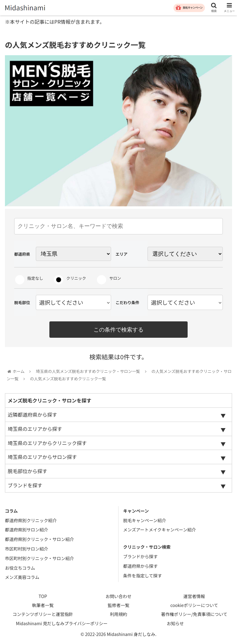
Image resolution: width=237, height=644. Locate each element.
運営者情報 (194, 597)
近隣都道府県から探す (32, 415)
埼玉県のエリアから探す (35, 429)
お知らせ (175, 624)
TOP (43, 597)
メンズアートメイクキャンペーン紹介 (160, 530)
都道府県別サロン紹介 (27, 530)
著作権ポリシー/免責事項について (194, 615)
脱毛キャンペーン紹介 (145, 521)
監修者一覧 (118, 606)
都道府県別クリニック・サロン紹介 (39, 540)
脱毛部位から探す (27, 472)
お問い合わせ (118, 597)
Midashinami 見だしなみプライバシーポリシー (62, 624)
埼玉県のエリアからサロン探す (42, 458)
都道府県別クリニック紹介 (31, 521)
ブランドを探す (25, 486)
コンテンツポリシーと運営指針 (43, 615)
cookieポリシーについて (194, 606)
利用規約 (118, 615)
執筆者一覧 (43, 606)
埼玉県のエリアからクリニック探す (47, 444)
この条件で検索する (118, 330)
